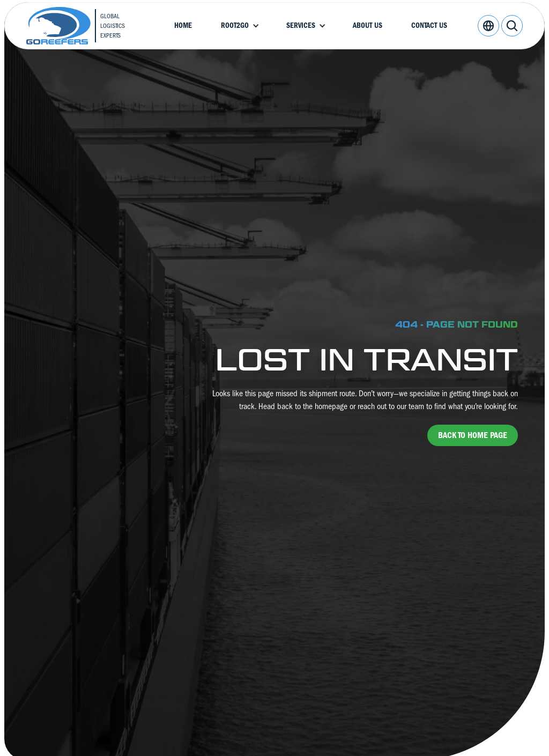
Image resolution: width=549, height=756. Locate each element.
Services (301, 25)
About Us (368, 25)
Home (183, 25)
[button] (239, 26)
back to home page (473, 435)
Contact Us (429, 25)
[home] (85, 26)
